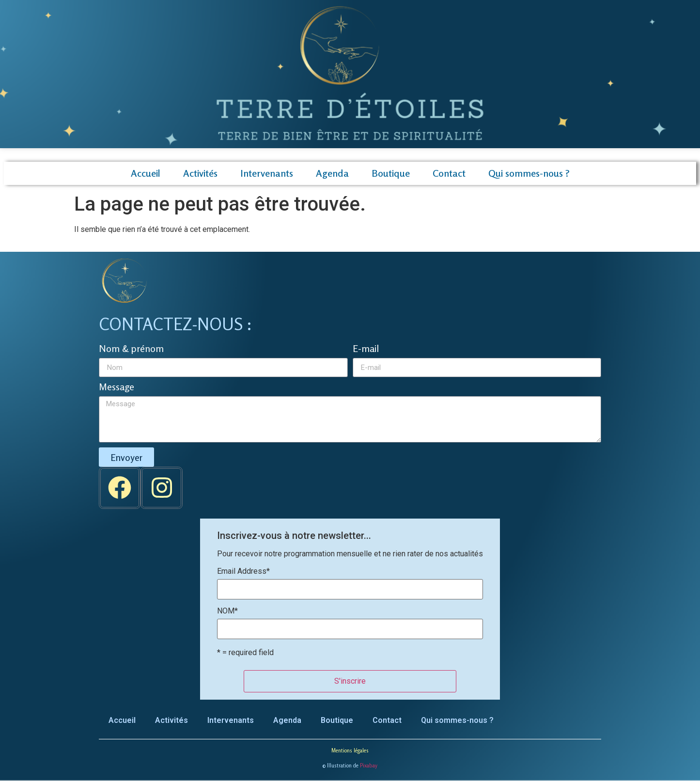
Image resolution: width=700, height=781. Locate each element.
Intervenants (267, 173)
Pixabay (369, 766)
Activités (200, 173)
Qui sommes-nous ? (529, 173)
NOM (227, 611)
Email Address (243, 571)
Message (117, 387)
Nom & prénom (131, 349)
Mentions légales (350, 750)
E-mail (366, 349)
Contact (449, 173)
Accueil (146, 173)
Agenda (332, 173)
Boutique (391, 173)
